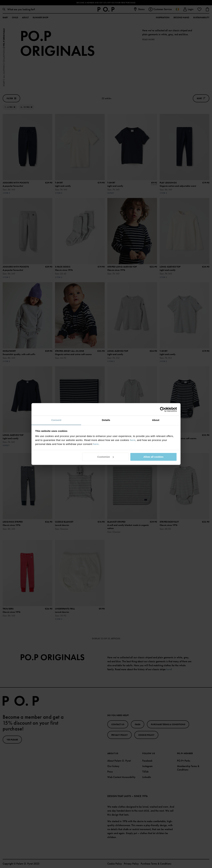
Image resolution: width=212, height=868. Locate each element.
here (133, 440)
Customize (106, 457)
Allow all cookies (153, 457)
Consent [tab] (56, 420)
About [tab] (156, 420)
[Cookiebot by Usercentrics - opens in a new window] (162, 409)
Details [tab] (106, 420)
